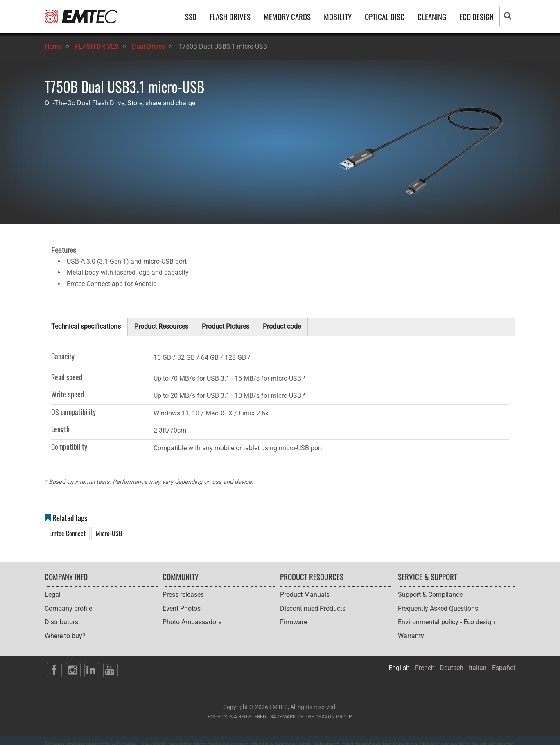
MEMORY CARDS (287, 17)
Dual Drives (148, 46)
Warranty (411, 636)
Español (504, 668)
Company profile (68, 608)
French (425, 668)
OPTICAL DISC (385, 17)
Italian (478, 668)
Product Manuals (305, 595)
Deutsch (452, 668)
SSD (191, 17)
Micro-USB (109, 533)
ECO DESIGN (476, 17)
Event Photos (182, 608)
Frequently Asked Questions (438, 608)
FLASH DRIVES (230, 17)
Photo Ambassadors (192, 622)
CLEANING (432, 17)
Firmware (294, 622)
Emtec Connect (67, 533)
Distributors (61, 622)
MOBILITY (338, 17)
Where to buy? (65, 636)
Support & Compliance (430, 595)
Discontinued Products (313, 608)
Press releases (183, 595)
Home (53, 46)
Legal (53, 595)
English (399, 668)
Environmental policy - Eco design (446, 622)
